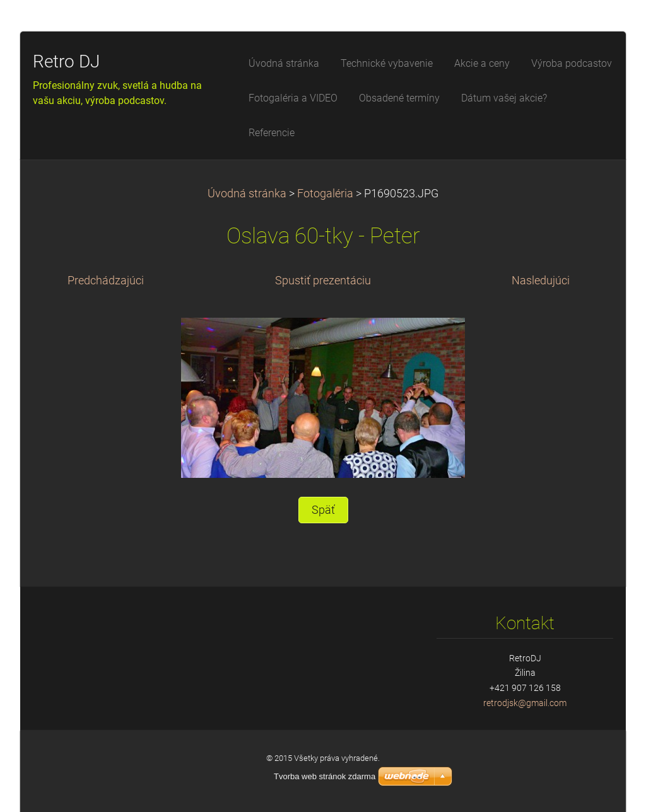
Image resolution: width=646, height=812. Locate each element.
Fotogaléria (325, 194)
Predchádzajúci (106, 281)
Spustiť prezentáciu (323, 281)
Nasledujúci (541, 281)
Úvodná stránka (247, 194)
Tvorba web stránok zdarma (325, 776)
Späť (323, 510)
